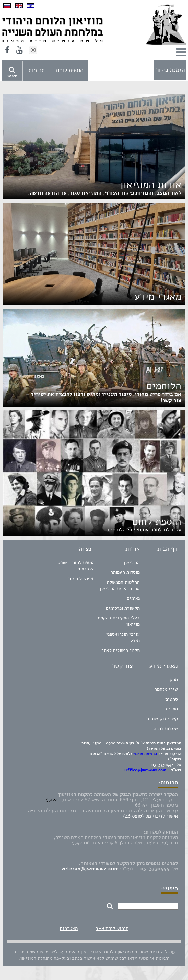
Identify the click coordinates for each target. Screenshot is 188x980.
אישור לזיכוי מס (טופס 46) (150, 816)
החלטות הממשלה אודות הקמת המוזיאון (120, 585)
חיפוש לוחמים (81, 579)
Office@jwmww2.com (145, 770)
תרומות (37, 70)
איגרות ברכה (166, 728)
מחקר (173, 679)
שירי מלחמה (166, 689)
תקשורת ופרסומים (123, 608)
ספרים (172, 709)
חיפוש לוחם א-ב (112, 928)
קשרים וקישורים (162, 719)
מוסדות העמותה (125, 572)
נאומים (133, 598)
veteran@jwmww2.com (90, 869)
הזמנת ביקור (170, 70)
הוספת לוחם (70, 70)
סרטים (172, 699)
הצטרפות (69, 928)
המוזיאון (132, 562)
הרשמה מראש (145, 754)
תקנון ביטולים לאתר (121, 650)
